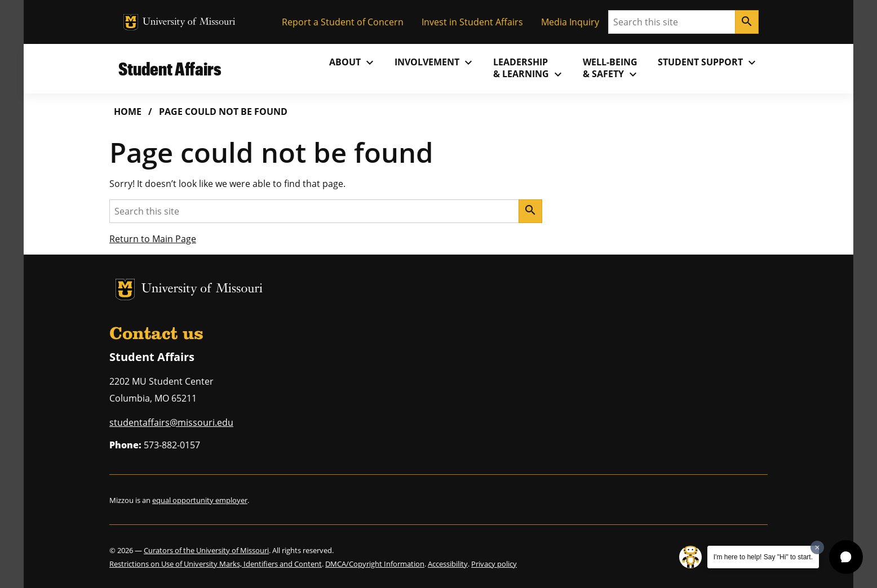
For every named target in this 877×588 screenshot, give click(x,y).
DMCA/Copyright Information (375, 564)
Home (128, 112)
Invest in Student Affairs (472, 22)
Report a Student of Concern (343, 22)
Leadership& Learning (529, 68)
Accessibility (448, 564)
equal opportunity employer (200, 500)
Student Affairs (170, 68)
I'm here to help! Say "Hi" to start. (763, 557)
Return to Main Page (153, 239)
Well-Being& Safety (611, 68)
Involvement (435, 63)
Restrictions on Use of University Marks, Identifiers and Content (216, 564)
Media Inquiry (570, 22)
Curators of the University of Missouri (206, 550)
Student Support (708, 63)
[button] (846, 557)
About (353, 63)
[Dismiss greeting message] (817, 547)
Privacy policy (494, 564)
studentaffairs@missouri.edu (171, 422)
